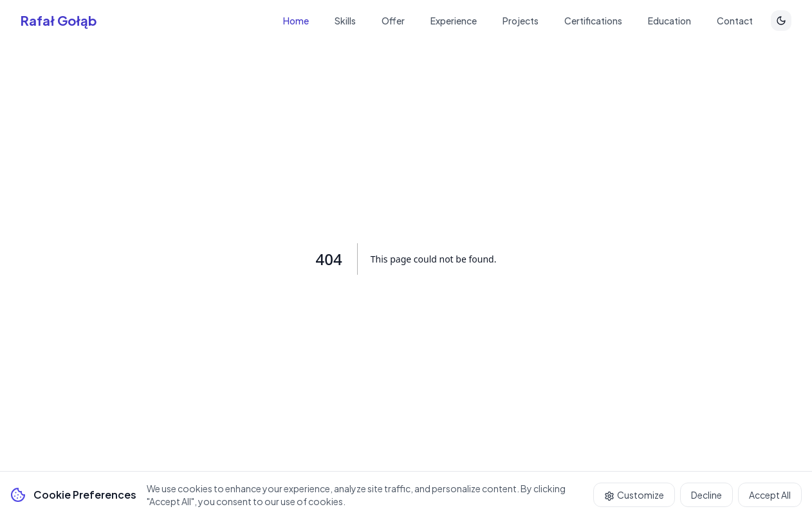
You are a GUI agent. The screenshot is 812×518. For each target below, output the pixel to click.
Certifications (593, 21)
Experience (454, 21)
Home (296, 21)
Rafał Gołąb (59, 20)
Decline (706, 495)
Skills (345, 21)
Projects (521, 21)
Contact (735, 21)
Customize (634, 495)
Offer (393, 21)
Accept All (770, 495)
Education (669, 21)
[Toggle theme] (781, 21)
